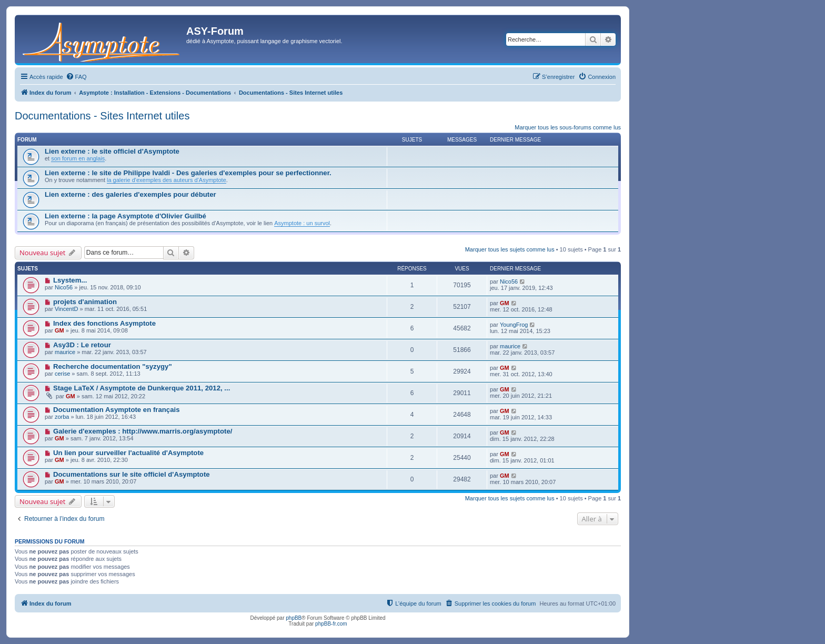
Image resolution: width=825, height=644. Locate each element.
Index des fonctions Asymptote (104, 323)
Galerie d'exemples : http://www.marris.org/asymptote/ (143, 431)
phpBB (294, 618)
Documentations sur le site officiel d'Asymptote (132, 474)
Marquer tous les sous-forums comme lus (568, 127)
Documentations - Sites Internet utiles (102, 116)
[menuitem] (76, 77)
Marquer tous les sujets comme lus (510, 249)
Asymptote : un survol (302, 223)
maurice (65, 352)
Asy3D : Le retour (82, 345)
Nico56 (64, 287)
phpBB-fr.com (331, 624)
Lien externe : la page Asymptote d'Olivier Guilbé (125, 216)
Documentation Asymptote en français (117, 410)
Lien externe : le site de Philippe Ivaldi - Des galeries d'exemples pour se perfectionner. (188, 173)
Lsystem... (70, 280)
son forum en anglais (78, 158)
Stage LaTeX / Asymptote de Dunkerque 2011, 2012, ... (142, 388)
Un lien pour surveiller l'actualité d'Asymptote (128, 453)
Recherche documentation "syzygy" (113, 366)
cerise (62, 374)
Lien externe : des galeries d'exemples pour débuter (130, 194)
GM (505, 303)
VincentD (66, 309)
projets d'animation (85, 302)
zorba (62, 417)
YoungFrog (514, 325)
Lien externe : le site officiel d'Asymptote (112, 151)
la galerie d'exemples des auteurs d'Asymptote (167, 180)
